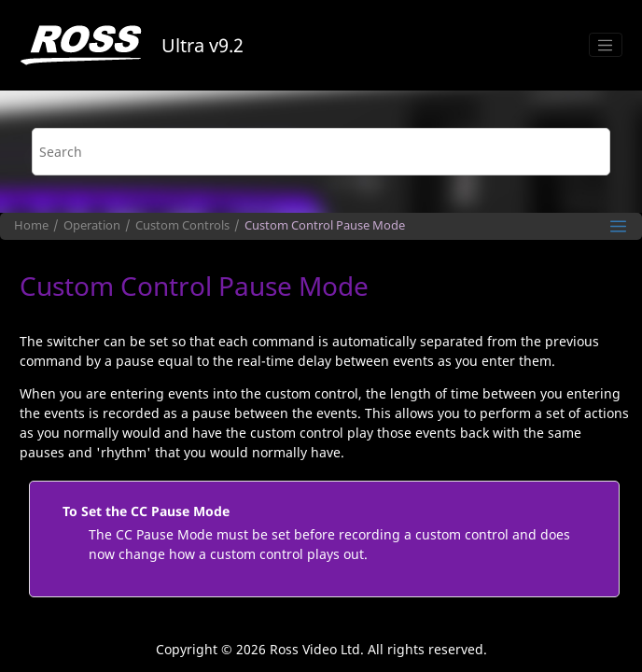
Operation (92, 225)
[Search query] (321, 152)
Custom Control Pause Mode (325, 225)
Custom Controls (182, 225)
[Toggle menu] (606, 45)
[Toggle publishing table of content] (618, 226)
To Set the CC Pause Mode (146, 511)
